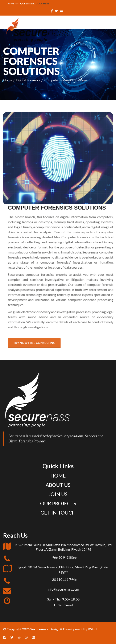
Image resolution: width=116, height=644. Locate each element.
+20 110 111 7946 (63, 579)
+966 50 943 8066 (63, 557)
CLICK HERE (43, 3)
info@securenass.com (63, 589)
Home (8, 80)
